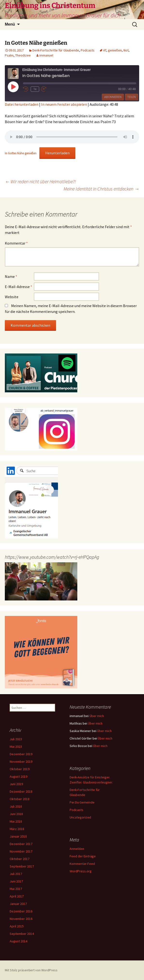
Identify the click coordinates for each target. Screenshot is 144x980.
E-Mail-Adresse (18, 287)
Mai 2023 (16, 747)
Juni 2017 (16, 881)
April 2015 (17, 926)
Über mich (97, 716)
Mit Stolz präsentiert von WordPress (31, 970)
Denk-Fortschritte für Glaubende (56, 50)
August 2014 (18, 941)
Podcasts (88, 50)
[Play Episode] (13, 87)
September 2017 (22, 866)
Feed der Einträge (83, 856)
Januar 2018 (18, 836)
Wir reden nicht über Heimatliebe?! (40, 181)
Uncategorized (80, 817)
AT (105, 50)
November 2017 (21, 851)
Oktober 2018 (20, 799)
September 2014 (22, 934)
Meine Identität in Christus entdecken (101, 189)
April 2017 (17, 896)
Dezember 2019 (21, 754)
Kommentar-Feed (82, 864)
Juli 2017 (16, 874)
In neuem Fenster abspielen (64, 104)
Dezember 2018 (21, 791)
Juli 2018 (16, 806)
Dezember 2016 (21, 911)
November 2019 (21, 761)
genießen (115, 50)
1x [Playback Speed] (35, 89)
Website (12, 297)
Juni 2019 (16, 784)
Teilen (132, 97)
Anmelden (77, 849)
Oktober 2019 (20, 769)
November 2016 (21, 919)
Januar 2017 (18, 904)
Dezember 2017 (21, 844)
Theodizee (23, 55)
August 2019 (18, 776)
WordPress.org (81, 871)
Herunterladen (57, 153)
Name (11, 276)
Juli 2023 (16, 739)
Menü (10, 24)
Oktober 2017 (20, 859)
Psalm (9, 55)
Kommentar (16, 243)
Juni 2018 (16, 814)
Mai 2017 (16, 889)
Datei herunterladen (22, 104)
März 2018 (17, 829)
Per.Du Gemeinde (82, 802)
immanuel (46, 55)
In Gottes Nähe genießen (21, 153)
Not (126, 50)
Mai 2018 (16, 821)
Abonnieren (113, 97)
